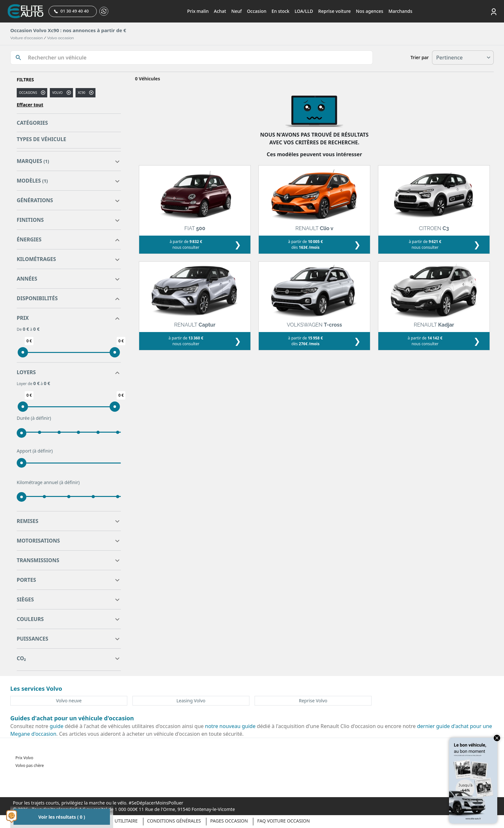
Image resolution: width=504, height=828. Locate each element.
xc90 (81, 93)
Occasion (257, 11)
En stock (281, 11)
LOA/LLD (304, 11)
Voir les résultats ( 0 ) (62, 817)
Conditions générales (174, 821)
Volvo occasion (61, 38)
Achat (220, 11)
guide (57, 726)
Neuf (236, 11)
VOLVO (57, 93)
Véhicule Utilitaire (115, 821)
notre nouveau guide (230, 726)
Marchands (400, 11)
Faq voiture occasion (283, 821)
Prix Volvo (24, 758)
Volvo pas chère (30, 765)
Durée (34, 418)
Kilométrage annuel (48, 482)
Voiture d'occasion (27, 38)
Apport (35, 451)
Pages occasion (229, 821)
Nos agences (369, 11)
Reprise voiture (334, 11)
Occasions (28, 93)
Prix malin (198, 11)
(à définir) (41, 418)
